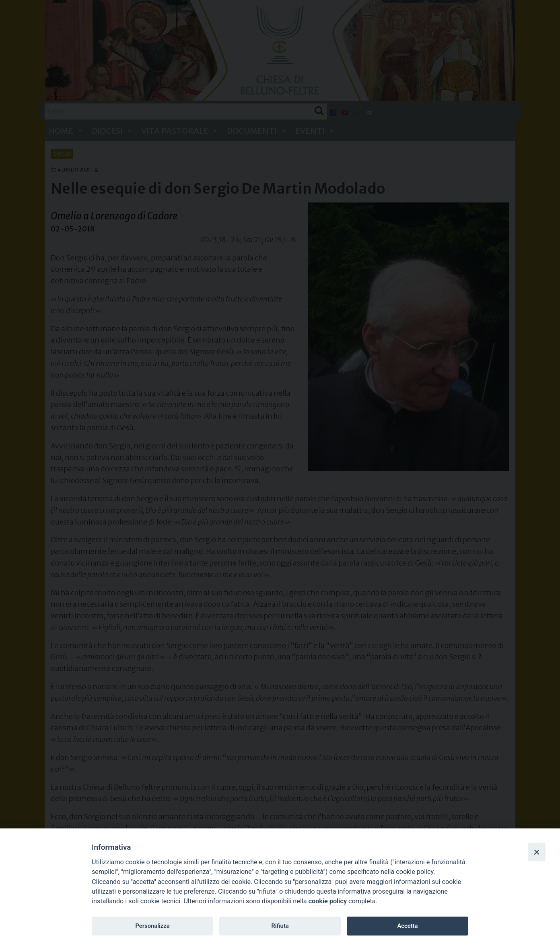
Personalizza (152, 926)
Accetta (407, 926)
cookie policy (328, 901)
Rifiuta (280, 926)
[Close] (537, 852)
